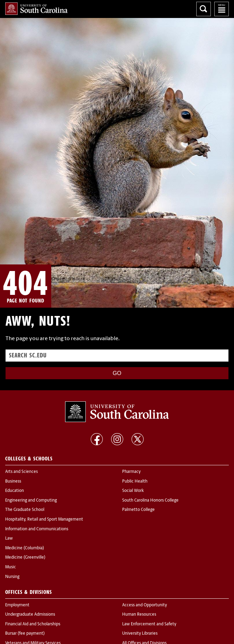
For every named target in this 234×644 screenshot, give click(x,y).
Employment (17, 605)
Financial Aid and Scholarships (33, 624)
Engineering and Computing (31, 501)
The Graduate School (25, 510)
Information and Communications (37, 529)
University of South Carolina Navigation (222, 9)
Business (13, 482)
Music (11, 567)
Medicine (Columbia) (25, 548)
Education (15, 491)
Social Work (133, 491)
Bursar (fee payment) (25, 634)
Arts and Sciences (21, 472)
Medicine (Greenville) (25, 558)
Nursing (12, 577)
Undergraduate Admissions (30, 615)
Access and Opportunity (145, 605)
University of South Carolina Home (36, 9)
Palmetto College (138, 510)
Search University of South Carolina (204, 9)
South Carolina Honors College (150, 501)
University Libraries (140, 634)
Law (9, 539)
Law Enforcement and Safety (149, 624)
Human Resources (139, 615)
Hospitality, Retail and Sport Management (44, 520)
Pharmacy (131, 472)
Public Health (135, 482)
